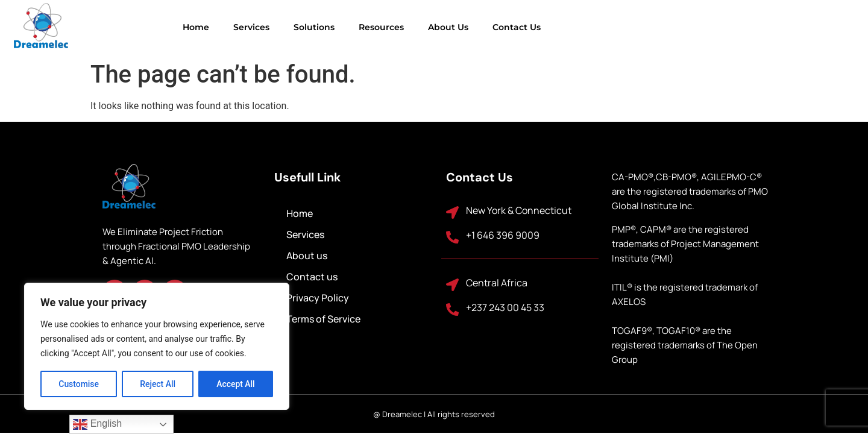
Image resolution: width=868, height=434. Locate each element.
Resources (327, 27)
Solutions (260, 27)
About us (394, 27)
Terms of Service (323, 319)
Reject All (158, 384)
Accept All (236, 384)
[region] (157, 347)
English (97, 424)
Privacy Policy (318, 298)
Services (197, 27)
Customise (79, 384)
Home (142, 27)
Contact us (462, 27)
